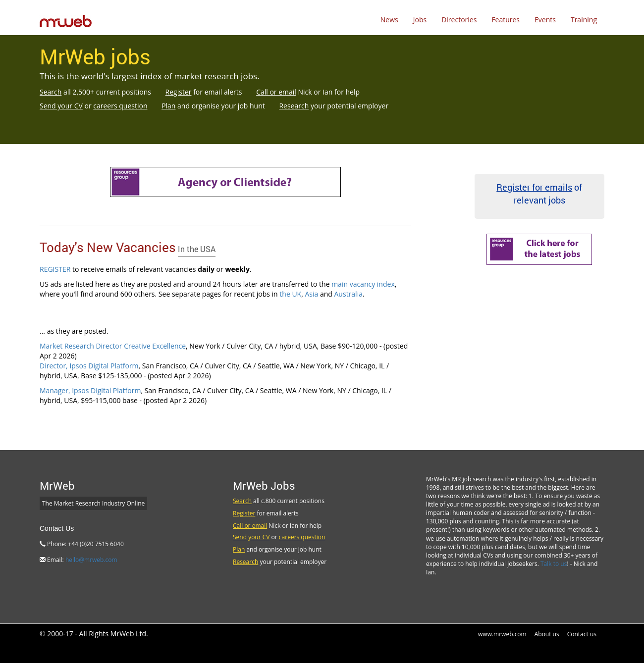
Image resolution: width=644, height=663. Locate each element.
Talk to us (554, 564)
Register (179, 92)
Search (51, 92)
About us (547, 634)
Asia (311, 294)
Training (584, 20)
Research (294, 106)
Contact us (582, 634)
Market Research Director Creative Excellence (113, 346)
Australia (349, 294)
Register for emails (534, 187)
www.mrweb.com (502, 634)
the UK (290, 294)
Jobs (420, 20)
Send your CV (61, 106)
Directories (459, 20)
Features (506, 20)
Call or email (276, 92)
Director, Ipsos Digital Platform (89, 366)
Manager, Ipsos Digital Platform (90, 390)
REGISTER (55, 269)
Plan (168, 106)
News (389, 20)
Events (545, 20)
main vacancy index (363, 284)
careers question (120, 106)
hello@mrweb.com (91, 560)
